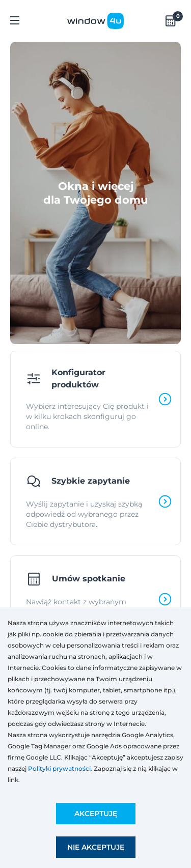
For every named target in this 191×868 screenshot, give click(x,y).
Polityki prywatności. (60, 768)
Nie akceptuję (96, 847)
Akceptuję (96, 814)
